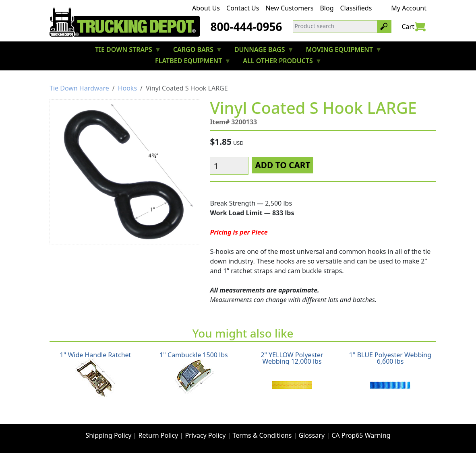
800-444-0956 (246, 27)
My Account (409, 8)
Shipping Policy (108, 435)
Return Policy (158, 435)
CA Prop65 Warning (361, 435)
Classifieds (356, 8)
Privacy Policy (205, 435)
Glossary (312, 435)
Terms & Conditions (262, 435)
